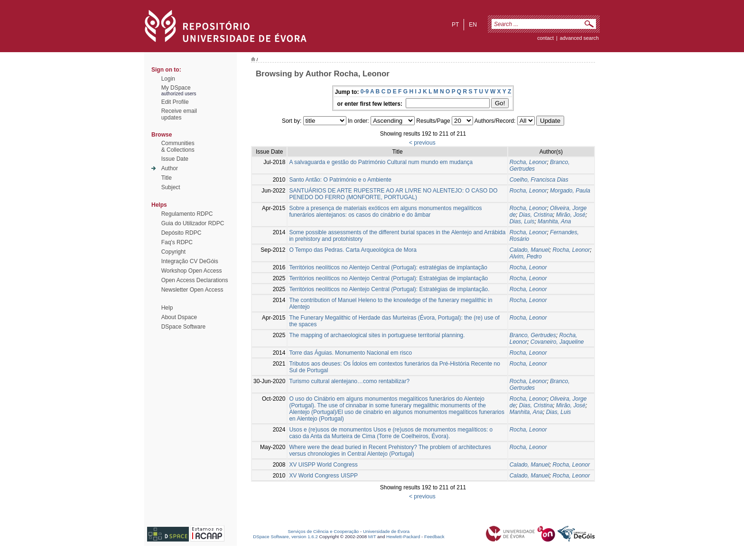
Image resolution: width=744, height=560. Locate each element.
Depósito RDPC (181, 233)
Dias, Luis (522, 221)
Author (170, 168)
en (473, 25)
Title (167, 178)
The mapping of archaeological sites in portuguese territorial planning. (377, 335)
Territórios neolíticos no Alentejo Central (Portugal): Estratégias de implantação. (389, 289)
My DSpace (176, 88)
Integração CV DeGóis (190, 261)
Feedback (434, 537)
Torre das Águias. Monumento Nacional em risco (350, 353)
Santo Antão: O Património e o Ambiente (340, 180)
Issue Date (175, 159)
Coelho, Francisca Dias (539, 180)
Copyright (173, 252)
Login (168, 79)
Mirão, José (571, 215)
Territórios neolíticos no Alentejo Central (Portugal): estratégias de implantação (388, 267)
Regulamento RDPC (187, 214)
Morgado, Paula (570, 191)
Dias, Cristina (536, 215)
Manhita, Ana (554, 221)
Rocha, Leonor (528, 162)
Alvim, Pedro (526, 257)
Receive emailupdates (179, 114)
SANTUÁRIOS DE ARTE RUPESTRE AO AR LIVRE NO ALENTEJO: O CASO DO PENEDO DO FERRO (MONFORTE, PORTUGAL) (393, 194)
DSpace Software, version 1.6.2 (285, 537)
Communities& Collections (178, 147)
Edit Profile (175, 102)
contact (545, 38)
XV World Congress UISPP (323, 476)
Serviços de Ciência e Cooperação (324, 531)
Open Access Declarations (195, 280)
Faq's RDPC (177, 242)
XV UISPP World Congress (323, 465)
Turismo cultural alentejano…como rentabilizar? (349, 381)
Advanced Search (579, 38)
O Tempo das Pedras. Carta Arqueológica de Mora (353, 250)
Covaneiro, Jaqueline (557, 342)
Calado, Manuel (530, 250)
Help (167, 308)
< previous (422, 143)
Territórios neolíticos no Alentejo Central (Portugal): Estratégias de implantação (388, 278)
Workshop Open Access (192, 271)
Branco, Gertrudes (533, 335)
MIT (372, 537)
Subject (171, 187)
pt (455, 25)
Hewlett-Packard (403, 537)
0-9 (365, 92)
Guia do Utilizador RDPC (193, 223)
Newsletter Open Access (192, 290)
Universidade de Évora (386, 531)
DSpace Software (183, 327)
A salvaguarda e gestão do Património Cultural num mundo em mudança (381, 162)
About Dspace (179, 317)
